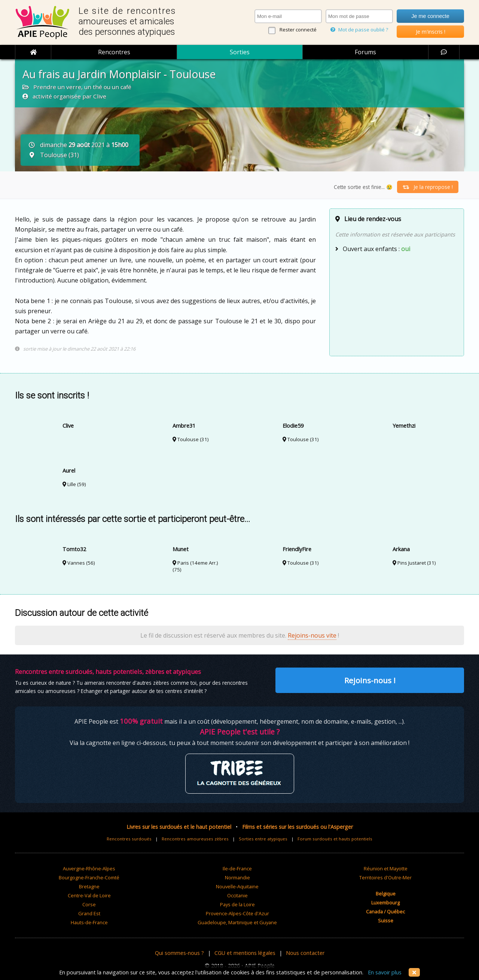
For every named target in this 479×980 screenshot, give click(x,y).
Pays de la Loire (237, 904)
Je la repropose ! (428, 187)
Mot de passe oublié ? (359, 30)
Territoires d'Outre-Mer (385, 877)
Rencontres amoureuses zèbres (195, 839)
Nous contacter (305, 953)
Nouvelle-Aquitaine (237, 886)
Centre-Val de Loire (89, 895)
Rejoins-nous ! (370, 680)
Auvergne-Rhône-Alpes (89, 868)
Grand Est (89, 913)
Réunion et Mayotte (386, 868)
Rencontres (114, 52)
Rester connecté (298, 30)
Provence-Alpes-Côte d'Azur (237, 913)
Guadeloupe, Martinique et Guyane (237, 922)
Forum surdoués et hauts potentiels (335, 839)
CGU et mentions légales (245, 953)
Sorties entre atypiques (263, 839)
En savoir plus (385, 972)
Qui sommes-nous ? (179, 953)
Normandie (237, 877)
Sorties (240, 52)
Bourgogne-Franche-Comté (89, 877)
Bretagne (89, 886)
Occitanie (237, 895)
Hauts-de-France (89, 922)
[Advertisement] (397, 303)
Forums (365, 52)
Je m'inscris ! (431, 32)
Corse (89, 904)
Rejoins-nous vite (312, 635)
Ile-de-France (237, 868)
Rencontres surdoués (129, 839)
